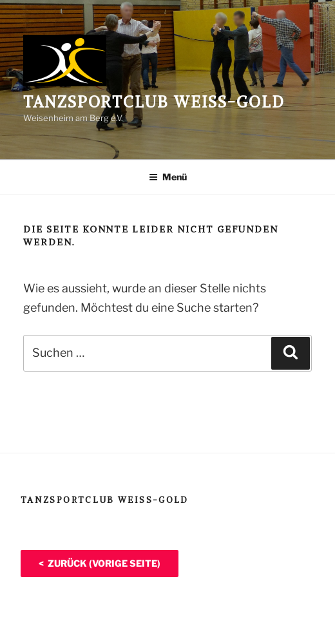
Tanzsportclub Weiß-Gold (154, 102)
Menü (168, 177)
